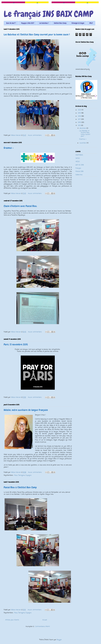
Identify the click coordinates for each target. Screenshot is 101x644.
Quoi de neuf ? (11, 23)
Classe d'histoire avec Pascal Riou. (20, 206)
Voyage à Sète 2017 (28, 23)
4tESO (78, 162)
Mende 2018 (79, 171)
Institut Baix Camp (60, 23)
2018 (80, 116)
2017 (79, 119)
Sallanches (79, 175)
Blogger (59, 640)
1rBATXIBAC (79, 155)
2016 (80, 122)
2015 (80, 126)
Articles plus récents (12, 620)
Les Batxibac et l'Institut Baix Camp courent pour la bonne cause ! (37, 34)
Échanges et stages (78, 23)
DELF (91, 23)
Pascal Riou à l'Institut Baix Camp (20, 487)
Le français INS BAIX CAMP (48, 14)
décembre (83, 128)
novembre (83, 143)
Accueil (45, 620)
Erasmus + (9, 148)
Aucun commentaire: (35, 135)
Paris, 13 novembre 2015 (16, 344)
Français (78, 168)
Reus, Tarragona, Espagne (23, 475)
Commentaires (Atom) (43, 627)
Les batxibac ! (44, 23)
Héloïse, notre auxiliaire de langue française (26, 410)
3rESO (78, 158)
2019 (80, 113)
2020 (80, 110)
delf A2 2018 (80, 165)
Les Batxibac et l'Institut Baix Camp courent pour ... (85, 134)
